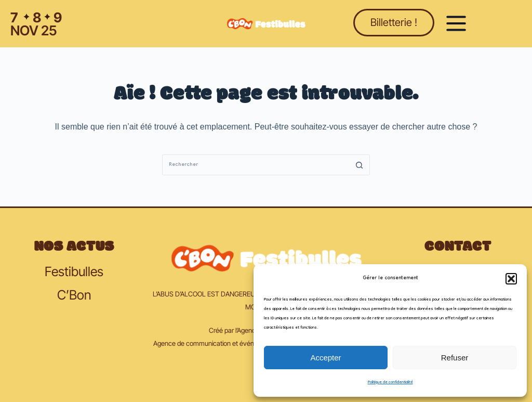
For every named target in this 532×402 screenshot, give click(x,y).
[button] (511, 279)
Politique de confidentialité (390, 382)
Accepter (325, 358)
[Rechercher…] (256, 165)
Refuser (455, 358)
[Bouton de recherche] (360, 165)
